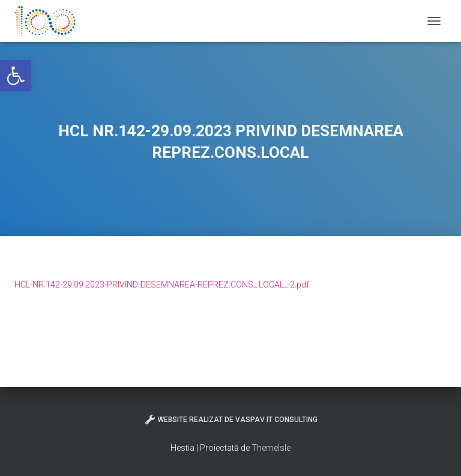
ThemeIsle (271, 448)
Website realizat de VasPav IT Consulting (231, 420)
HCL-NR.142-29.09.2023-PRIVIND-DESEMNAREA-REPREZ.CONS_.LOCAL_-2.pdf (162, 285)
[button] (16, 76)
